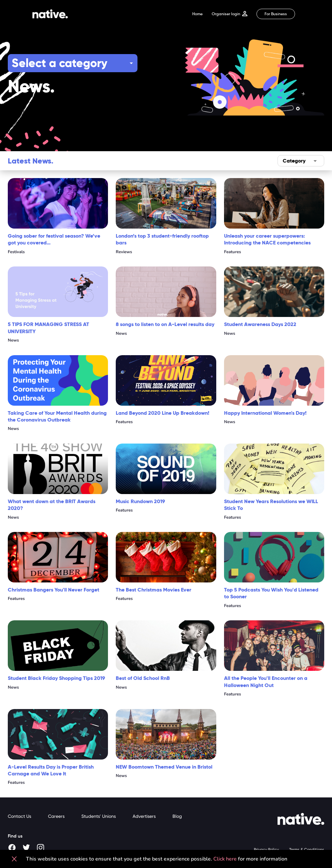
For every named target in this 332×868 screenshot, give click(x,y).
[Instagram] (41, 848)
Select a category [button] (59, 63)
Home (197, 14)
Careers (56, 816)
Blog (177, 816)
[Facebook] (12, 848)
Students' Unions (99, 816)
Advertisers (144, 816)
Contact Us (19, 816)
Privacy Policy (266, 850)
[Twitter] (27, 848)
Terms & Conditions (307, 850)
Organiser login (230, 14)
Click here (225, 859)
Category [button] (294, 161)
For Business (276, 14)
